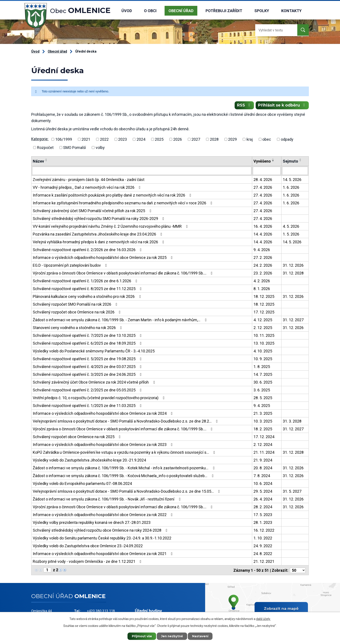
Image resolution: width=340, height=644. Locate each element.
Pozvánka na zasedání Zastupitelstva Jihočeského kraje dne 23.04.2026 (98, 235)
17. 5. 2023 (263, 515)
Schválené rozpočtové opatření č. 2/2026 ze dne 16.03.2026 (88, 250)
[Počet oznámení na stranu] (298, 571)
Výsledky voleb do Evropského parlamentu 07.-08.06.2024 (82, 484)
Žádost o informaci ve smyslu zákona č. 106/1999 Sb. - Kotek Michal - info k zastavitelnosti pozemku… (124, 468)
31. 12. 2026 (293, 266)
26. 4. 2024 (263, 500)
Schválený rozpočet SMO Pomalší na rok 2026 (76, 305)
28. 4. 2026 (263, 180)
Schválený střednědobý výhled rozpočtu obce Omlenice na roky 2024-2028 (101, 531)
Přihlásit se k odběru (282, 106)
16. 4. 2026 (263, 227)
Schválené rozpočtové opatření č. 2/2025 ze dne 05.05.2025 (88, 390)
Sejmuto (290, 162)
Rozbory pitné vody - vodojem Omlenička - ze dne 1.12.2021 (88, 562)
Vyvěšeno (262, 162)
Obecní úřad (181, 11)
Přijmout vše (141, 636)
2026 (178, 140)
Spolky (262, 11)
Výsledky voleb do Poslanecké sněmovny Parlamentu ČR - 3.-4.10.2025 (94, 351)
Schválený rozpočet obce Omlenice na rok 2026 (78, 312)
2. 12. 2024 (263, 445)
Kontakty (291, 11)
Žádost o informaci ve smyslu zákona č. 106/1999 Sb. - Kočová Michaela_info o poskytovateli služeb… (124, 476)
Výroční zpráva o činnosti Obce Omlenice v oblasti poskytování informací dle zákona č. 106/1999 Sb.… (123, 274)
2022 (104, 140)
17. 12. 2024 (264, 437)
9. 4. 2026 (262, 250)
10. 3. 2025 (263, 422)
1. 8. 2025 (262, 367)
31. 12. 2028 (293, 274)
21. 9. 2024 (263, 461)
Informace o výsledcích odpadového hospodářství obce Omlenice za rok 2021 (104, 554)
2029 (232, 140)
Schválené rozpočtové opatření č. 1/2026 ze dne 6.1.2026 (86, 281)
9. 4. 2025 (262, 406)
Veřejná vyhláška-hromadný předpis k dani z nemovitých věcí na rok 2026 (99, 242)
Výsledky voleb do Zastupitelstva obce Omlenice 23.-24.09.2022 (88, 546)
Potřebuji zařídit (224, 11)
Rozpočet (45, 148)
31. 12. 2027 (293, 320)
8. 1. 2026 (262, 289)
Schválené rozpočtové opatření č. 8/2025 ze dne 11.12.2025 (88, 289)
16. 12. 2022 (264, 531)
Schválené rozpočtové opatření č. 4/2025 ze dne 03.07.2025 (88, 367)
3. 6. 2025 (262, 390)
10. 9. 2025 (263, 359)
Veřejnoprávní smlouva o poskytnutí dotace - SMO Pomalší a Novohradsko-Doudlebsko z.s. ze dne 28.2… (126, 422)
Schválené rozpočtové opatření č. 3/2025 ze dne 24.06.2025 (88, 375)
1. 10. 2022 (263, 538)
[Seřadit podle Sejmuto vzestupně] (301, 160)
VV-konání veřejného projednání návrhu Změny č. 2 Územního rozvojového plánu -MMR (111, 227)
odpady (287, 140)
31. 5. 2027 (292, 492)
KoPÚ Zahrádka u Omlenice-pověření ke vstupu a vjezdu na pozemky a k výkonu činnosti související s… (125, 453)
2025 (159, 140)
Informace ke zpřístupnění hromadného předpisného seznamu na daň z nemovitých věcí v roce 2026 (123, 203)
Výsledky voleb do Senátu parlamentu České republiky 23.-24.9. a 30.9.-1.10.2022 (102, 538)
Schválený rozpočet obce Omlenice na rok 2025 (78, 437)
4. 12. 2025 (263, 320)
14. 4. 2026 (263, 235)
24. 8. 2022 (263, 554)
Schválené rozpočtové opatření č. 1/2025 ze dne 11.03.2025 (88, 406)
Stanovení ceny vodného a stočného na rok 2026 (78, 328)
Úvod (127, 11)
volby (100, 148)
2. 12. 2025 (263, 328)
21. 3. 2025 (263, 414)
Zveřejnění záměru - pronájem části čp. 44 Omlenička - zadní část (89, 180)
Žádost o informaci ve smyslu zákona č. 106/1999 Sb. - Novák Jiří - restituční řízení (107, 500)
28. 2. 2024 (263, 507)
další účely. (263, 619)
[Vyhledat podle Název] (142, 171)
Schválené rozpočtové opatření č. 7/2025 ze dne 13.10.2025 (88, 336)
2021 (86, 140)
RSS (243, 106)
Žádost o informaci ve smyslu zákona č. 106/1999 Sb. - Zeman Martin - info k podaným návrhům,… (120, 320)
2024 (141, 140)
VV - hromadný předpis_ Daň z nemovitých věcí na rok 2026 (87, 188)
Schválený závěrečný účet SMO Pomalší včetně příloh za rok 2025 (93, 211)
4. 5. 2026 (291, 227)
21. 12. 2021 (264, 562)
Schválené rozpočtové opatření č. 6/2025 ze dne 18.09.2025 (88, 344)
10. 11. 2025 (264, 336)
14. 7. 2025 (263, 375)
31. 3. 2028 (292, 422)
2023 (123, 140)
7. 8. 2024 (262, 476)
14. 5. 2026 (292, 180)
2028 (214, 140)
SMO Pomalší (74, 148)
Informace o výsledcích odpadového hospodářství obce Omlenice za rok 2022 (104, 515)
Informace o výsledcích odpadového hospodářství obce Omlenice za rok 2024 (104, 414)
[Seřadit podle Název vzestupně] (46, 160)
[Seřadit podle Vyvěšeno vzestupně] (273, 160)
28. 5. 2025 (263, 398)
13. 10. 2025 (264, 344)
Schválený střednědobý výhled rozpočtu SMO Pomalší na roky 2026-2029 (99, 219)
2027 (196, 140)
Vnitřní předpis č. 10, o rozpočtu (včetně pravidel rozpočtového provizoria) (100, 398)
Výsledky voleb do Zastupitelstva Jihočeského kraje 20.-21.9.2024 (89, 461)
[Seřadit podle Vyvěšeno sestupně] (273, 161)
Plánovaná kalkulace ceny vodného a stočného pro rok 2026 (88, 297)
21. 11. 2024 (264, 453)
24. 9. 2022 (263, 546)
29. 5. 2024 (263, 492)
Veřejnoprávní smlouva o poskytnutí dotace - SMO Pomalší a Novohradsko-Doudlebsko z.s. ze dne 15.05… (127, 492)
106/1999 (64, 140)
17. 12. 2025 (264, 312)
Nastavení (201, 636)
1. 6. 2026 (291, 188)
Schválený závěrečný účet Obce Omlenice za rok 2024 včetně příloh (95, 383)
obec (267, 140)
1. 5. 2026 (291, 235)
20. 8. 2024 (263, 468)
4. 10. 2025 (263, 351)
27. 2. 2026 (263, 258)
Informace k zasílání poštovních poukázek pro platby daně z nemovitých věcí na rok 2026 (113, 196)
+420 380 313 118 (101, 611)
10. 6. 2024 (263, 484)
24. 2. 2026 (263, 266)
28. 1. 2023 (263, 523)
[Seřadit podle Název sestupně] (46, 161)
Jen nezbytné (172, 636)
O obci (150, 11)
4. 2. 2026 (262, 281)
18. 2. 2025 (263, 429)
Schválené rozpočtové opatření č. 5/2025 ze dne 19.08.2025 (88, 359)
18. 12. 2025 (264, 297)
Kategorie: (40, 140)
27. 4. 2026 (263, 188)
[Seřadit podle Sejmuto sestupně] (301, 161)
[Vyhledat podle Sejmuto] (295, 171)
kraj (250, 140)
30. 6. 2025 (263, 383)
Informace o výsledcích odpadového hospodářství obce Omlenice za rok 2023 (104, 445)
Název (38, 162)
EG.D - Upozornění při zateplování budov (71, 266)
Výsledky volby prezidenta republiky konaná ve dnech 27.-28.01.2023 (92, 523)
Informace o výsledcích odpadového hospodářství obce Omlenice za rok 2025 (104, 258)
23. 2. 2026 (263, 274)
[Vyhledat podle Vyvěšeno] (267, 171)
